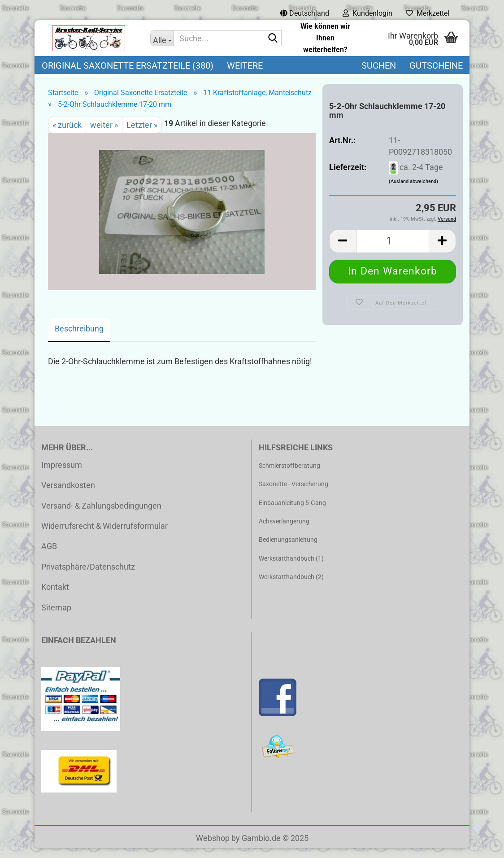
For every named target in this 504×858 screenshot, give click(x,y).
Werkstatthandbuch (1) (291, 568)
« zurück (67, 135)
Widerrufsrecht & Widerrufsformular (104, 536)
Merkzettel (428, 13)
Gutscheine (436, 65)
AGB (49, 556)
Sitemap (56, 617)
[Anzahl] (393, 251)
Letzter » (142, 135)
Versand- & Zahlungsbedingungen (101, 516)
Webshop (213, 848)
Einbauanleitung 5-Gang (292, 513)
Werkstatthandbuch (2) (291, 587)
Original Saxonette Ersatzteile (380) (128, 65)
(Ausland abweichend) (413, 192)
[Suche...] (162, 38)
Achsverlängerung (284, 531)
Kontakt (55, 597)
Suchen (379, 65)
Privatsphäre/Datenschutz (88, 577)
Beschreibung (79, 338)
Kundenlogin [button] (367, 13)
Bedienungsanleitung (288, 549)
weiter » (104, 135)
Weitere (245, 65)
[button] (305, 13)
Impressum (62, 475)
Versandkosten (68, 495)
